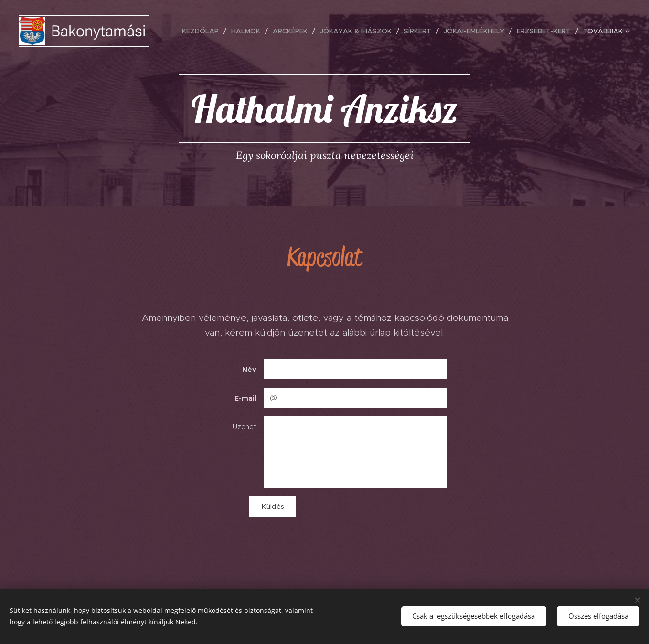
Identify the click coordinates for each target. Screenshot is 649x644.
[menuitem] (203, 31)
